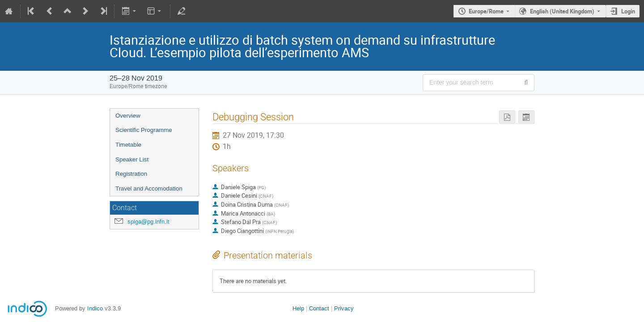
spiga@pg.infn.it (148, 222)
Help (298, 308)
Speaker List (132, 159)
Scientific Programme (144, 130)
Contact (319, 308)
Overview (128, 116)
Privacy (344, 308)
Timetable (128, 145)
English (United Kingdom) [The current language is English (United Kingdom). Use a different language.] (562, 11)
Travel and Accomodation (149, 189)
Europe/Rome (486, 11)
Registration (131, 174)
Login (628, 11)
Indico (95, 308)
